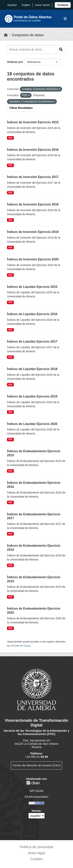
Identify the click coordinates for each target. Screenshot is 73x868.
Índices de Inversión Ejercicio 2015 (33, 122)
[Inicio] (6, 35)
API (12, 646)
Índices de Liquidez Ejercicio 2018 (32, 369)
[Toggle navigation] (65, 19)
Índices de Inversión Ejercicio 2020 (33, 259)
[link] (63, 5)
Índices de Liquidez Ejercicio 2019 (32, 396)
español (12, 5)
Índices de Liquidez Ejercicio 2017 (32, 341)
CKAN (33, 783)
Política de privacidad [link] (36, 847)
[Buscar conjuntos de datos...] (32, 49)
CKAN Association (37, 797)
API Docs (25, 646)
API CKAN (36, 791)
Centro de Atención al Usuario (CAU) (36, 765)
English (26, 5)
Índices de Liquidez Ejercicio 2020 (32, 424)
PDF (10, 138)
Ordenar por (15, 62)
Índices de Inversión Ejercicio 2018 (33, 204)
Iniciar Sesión (42, 5)
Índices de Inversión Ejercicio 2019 (33, 232)
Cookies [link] (36, 859)
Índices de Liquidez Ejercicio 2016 (32, 314)
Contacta (63, 5)
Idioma (36, 811)
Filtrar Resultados (21, 108)
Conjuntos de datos (28, 35)
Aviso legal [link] (36, 853)
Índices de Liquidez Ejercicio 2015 (32, 287)
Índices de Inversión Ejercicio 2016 (33, 150)
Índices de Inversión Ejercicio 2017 (33, 177)
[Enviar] (61, 49)
